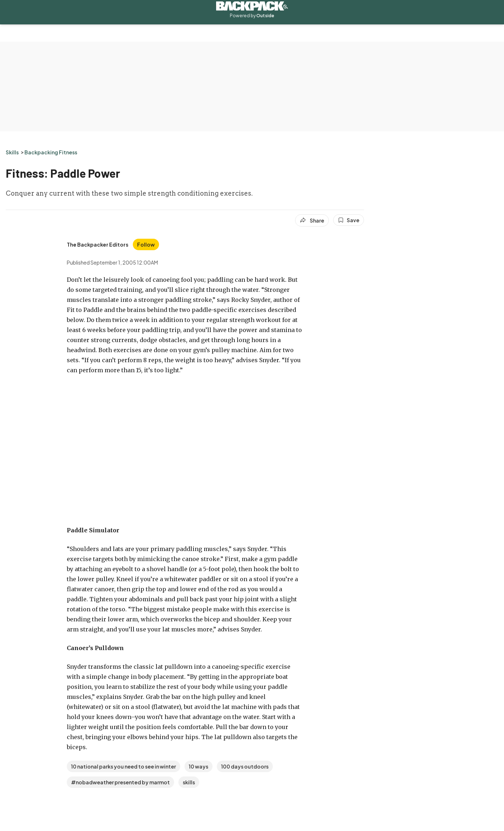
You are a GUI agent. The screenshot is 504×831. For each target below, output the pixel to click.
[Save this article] (349, 220)
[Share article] (312, 220)
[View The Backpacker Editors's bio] (98, 244)
